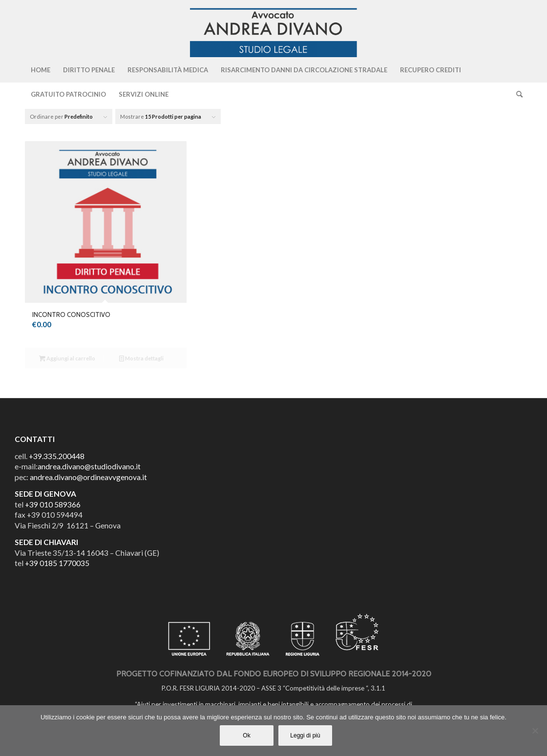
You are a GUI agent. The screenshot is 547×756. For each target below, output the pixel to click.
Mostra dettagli (141, 358)
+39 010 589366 (53, 504)
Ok (246, 735)
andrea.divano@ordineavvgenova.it (88, 477)
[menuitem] (41, 70)
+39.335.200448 (57, 456)
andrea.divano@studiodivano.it (89, 466)
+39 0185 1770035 (57, 563)
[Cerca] (516, 94)
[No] (535, 731)
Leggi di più (305, 735)
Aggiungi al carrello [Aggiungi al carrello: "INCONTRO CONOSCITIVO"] (67, 358)
